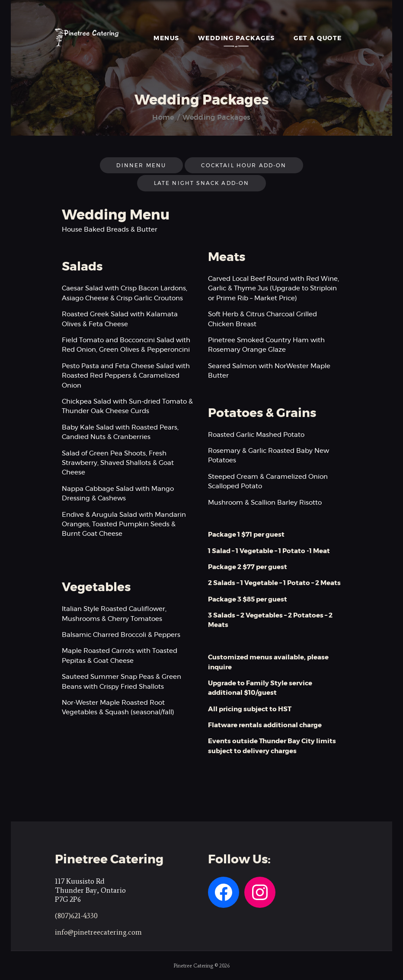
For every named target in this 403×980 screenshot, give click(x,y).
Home (163, 118)
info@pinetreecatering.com (98, 932)
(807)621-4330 (76, 916)
